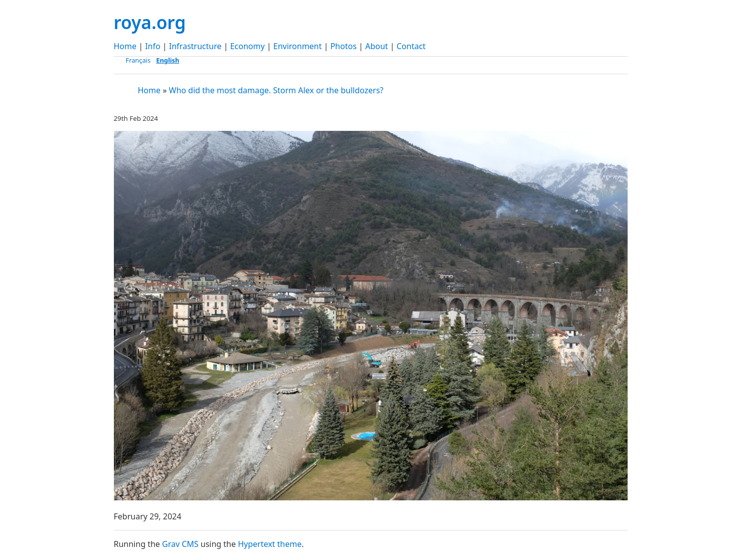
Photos (343, 46)
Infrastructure (195, 46)
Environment (298, 46)
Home (125, 46)
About (377, 46)
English (168, 60)
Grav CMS (180, 544)
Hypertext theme (270, 544)
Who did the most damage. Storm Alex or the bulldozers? (276, 90)
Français (138, 60)
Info (153, 46)
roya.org (150, 22)
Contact (411, 46)
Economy (248, 46)
